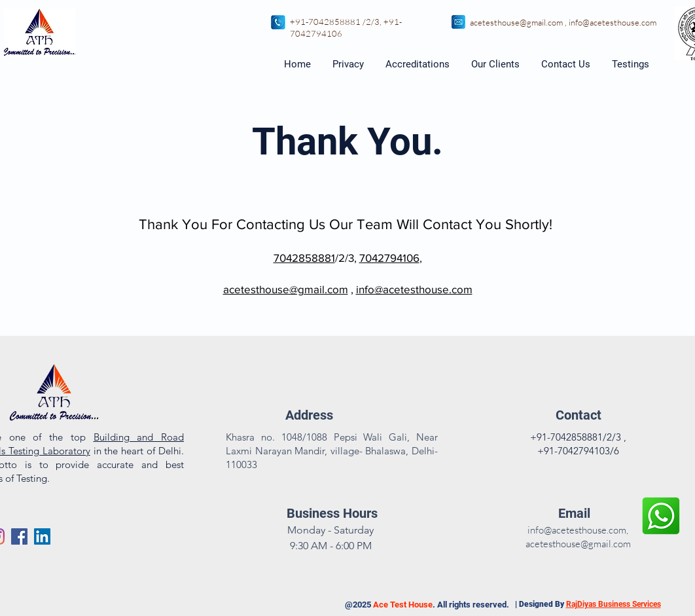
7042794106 (316, 33)
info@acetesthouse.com (613, 22)
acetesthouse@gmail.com (516, 22)
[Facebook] (19, 536)
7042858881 (304, 258)
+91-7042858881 (325, 22)
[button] (631, 64)
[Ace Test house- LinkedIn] (42, 536)
